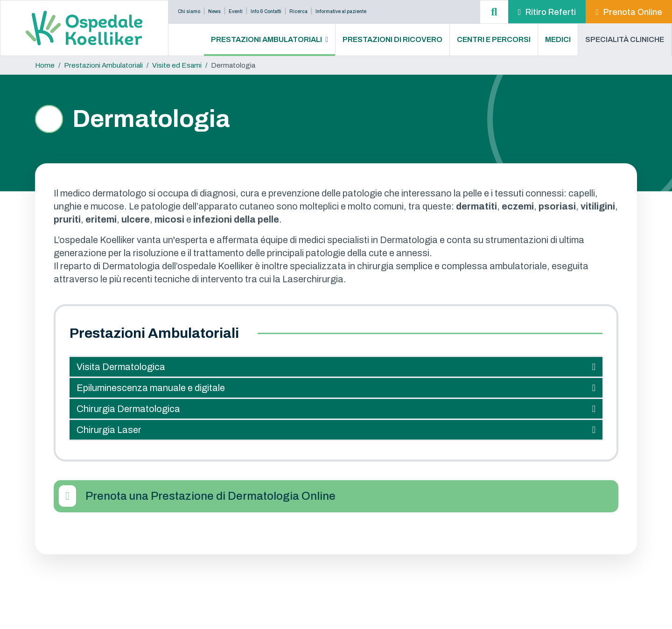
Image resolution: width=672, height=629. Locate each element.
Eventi (236, 11)
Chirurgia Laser (109, 430)
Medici (558, 39)
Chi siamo (189, 11)
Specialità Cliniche (625, 39)
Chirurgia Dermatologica (128, 409)
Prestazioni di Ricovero (392, 39)
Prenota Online (633, 12)
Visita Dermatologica (121, 367)
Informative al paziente (341, 11)
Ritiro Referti (551, 12)
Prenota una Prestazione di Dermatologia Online (210, 496)
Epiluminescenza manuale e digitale (151, 388)
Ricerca (298, 11)
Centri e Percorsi (494, 39)
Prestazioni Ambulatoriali (266, 39)
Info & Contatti (266, 11)
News (214, 11)
